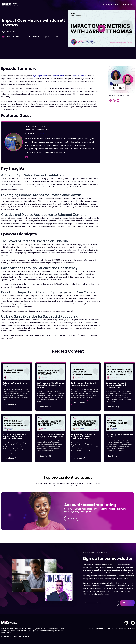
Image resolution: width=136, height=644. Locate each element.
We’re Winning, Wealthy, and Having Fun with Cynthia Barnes (51, 385)
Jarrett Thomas (80, 76)
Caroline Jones (58, 76)
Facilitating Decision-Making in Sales (119, 435)
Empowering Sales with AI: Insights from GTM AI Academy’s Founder (84, 437)
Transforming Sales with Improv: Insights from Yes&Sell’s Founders (14, 437)
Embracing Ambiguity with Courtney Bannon (84, 384)
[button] (64, 528)
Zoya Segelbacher (40, 76)
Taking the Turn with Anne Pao (15, 384)
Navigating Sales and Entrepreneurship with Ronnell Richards (116, 385)
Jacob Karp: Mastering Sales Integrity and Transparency (51, 435)
